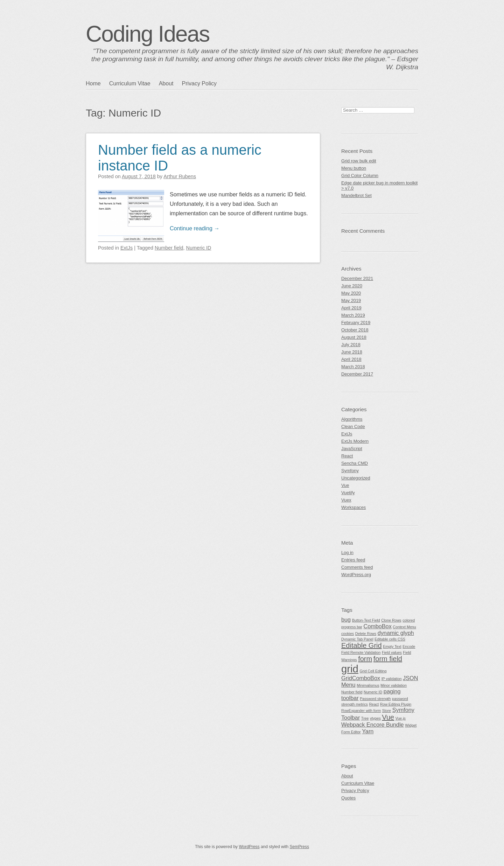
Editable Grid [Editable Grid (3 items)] (362, 645)
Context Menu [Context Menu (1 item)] (404, 627)
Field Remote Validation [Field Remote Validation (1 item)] (361, 652)
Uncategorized (356, 478)
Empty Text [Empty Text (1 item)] (392, 647)
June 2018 (352, 352)
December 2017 (357, 374)
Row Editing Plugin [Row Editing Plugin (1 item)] (396, 704)
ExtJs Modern (355, 441)
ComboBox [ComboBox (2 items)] (377, 626)
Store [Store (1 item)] (387, 711)
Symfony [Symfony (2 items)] (403, 710)
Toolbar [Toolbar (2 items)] (351, 718)
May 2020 (351, 293)
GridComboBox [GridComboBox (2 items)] (361, 678)
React (347, 456)
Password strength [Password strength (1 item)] (375, 699)
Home (93, 83)
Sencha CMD (355, 463)
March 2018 (353, 367)
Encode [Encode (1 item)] (409, 647)
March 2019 (353, 315)
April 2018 (351, 359)
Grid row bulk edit (359, 161)
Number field (169, 248)
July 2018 (351, 345)
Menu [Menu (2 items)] (348, 685)
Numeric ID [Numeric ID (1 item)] (373, 692)
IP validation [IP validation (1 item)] (392, 679)
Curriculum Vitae (130, 83)
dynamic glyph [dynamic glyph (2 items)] (396, 633)
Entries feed (353, 560)
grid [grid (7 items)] (350, 669)
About (166, 83)
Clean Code (353, 427)
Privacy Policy (199, 83)
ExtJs (127, 248)
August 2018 (354, 337)
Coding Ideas (148, 34)
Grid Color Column (360, 176)
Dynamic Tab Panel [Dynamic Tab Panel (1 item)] (357, 639)
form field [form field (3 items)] (388, 659)
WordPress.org (356, 575)
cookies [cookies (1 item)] (348, 634)
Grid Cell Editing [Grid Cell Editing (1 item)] (373, 671)
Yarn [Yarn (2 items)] (368, 731)
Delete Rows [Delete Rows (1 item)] (366, 634)
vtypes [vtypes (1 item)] (375, 718)
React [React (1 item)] (374, 704)
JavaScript (352, 449)
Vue (345, 485)
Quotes (348, 798)
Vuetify (348, 493)
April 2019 (351, 308)
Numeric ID (199, 248)
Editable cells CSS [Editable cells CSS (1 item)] (390, 639)
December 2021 (357, 278)
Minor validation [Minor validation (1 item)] (394, 685)
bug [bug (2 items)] (346, 620)
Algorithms (352, 419)
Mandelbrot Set (356, 195)
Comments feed (357, 567)
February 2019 (356, 323)
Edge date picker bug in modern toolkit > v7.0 (379, 186)
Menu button (354, 168)
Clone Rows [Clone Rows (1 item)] (391, 620)
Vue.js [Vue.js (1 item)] (401, 718)
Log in (347, 553)
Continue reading (195, 228)
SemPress (299, 847)
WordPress (249, 847)
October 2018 (355, 330)
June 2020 (352, 286)
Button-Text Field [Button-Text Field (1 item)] (366, 620)
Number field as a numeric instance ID (180, 158)
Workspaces (353, 507)
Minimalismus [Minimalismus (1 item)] (368, 685)
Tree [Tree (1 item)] (365, 718)
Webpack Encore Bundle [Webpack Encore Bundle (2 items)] (373, 725)
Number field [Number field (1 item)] (352, 692)
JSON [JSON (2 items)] (410, 678)
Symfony (350, 471)
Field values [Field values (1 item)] (392, 652)
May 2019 (351, 301)
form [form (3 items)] (365, 659)
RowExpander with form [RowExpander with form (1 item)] (361, 711)
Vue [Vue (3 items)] (388, 717)
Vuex (346, 500)
